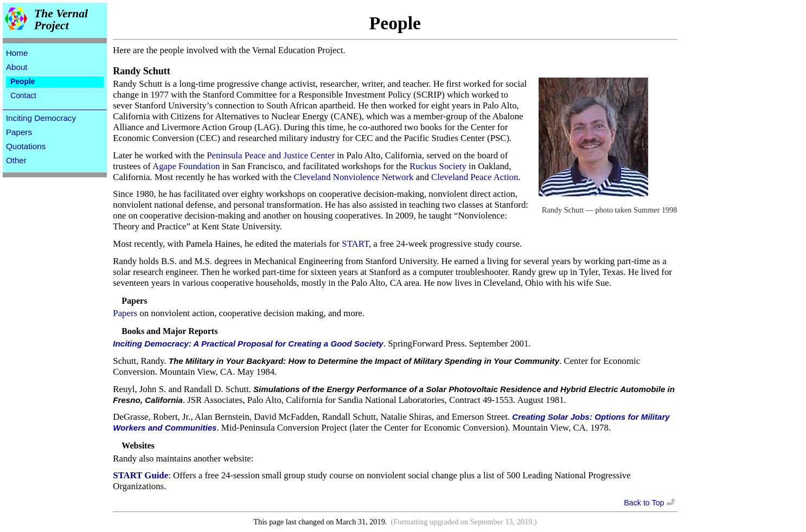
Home (17, 53)
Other (16, 160)
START (355, 244)
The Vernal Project (61, 20)
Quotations (26, 146)
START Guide (140, 475)
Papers (19, 132)
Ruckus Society (438, 166)
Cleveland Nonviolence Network (354, 177)
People (23, 81)
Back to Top (650, 503)
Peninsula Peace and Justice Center (271, 155)
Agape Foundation (186, 166)
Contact (23, 95)
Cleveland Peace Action (475, 177)
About (17, 67)
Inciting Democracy (41, 118)
